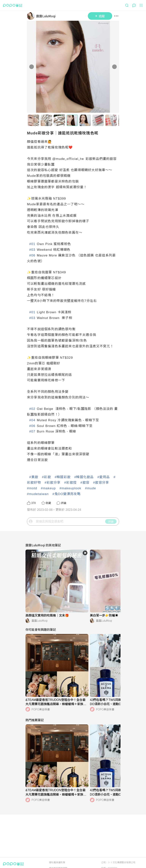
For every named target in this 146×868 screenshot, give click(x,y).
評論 (111, 535)
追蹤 (100, 16)
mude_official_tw (70, 159)
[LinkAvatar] (32, 16)
